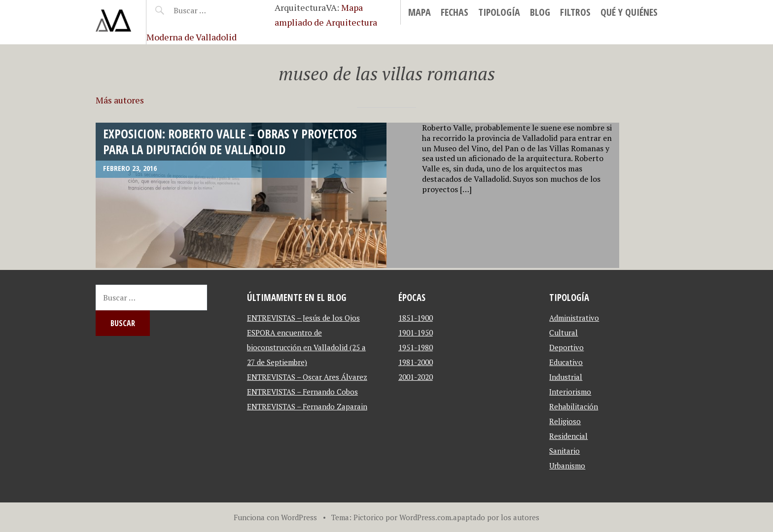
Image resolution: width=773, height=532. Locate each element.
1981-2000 (416, 362)
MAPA (420, 12)
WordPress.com (425, 517)
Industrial (566, 377)
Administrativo (574, 318)
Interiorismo (570, 392)
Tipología (499, 12)
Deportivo (566, 347)
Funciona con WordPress (275, 517)
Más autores (120, 100)
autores (526, 517)
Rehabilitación (574, 406)
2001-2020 (416, 377)
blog (540, 12)
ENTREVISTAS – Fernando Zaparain (307, 406)
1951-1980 (416, 347)
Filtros (575, 12)
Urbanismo (567, 465)
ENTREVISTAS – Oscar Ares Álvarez (307, 377)
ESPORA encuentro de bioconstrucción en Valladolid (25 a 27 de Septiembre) (306, 347)
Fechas (455, 12)
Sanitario (564, 451)
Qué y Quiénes (629, 12)
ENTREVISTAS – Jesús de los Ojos (303, 318)
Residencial (568, 436)
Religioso (565, 421)
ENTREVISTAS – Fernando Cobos (302, 392)
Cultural (563, 332)
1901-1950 (416, 332)
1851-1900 (416, 318)
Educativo (566, 362)
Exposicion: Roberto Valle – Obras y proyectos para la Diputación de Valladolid (230, 141)
